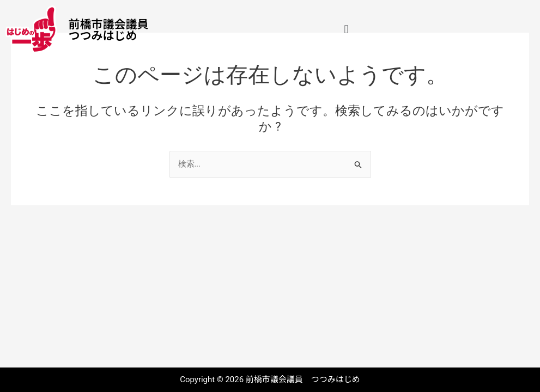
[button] (346, 29)
